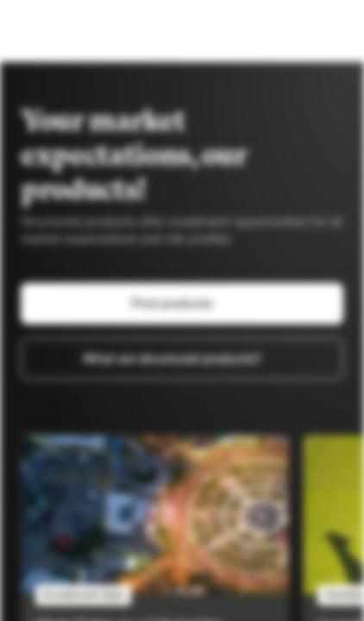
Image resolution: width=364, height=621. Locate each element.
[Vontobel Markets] (68, 31)
